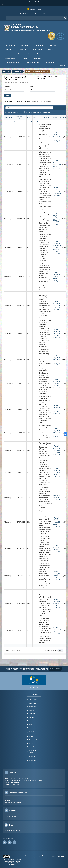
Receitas (31, 710)
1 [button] (29, 650)
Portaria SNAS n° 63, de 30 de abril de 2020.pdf (57, 522)
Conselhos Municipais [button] (33, 62)
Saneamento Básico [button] (12, 62)
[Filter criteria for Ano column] (31, 121)
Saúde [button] (26, 58)
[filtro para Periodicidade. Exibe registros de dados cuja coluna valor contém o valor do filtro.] (9, 121)
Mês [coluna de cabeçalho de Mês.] (35, 117)
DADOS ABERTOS (55, 669)
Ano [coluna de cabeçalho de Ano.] (29, 117)
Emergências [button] (37, 50)
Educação (32, 747)
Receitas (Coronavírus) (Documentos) (37, 71)
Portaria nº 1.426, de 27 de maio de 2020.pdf (57, 603)
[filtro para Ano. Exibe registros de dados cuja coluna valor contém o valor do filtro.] (29, 121)
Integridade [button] (25, 45)
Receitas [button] (54, 45)
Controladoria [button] (10, 45)
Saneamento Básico (33, 751)
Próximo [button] (37, 650)
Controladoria (33, 699)
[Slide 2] (35, 687)
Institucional (32, 760)
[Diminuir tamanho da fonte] (33, 2)
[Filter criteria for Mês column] (37, 121)
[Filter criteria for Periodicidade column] (14, 121)
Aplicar (7, 95)
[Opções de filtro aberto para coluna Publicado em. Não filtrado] (23, 117)
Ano (31, 87)
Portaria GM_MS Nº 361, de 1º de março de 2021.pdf (57, 333)
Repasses (32, 728)
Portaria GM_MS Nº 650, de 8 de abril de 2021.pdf (57, 277)
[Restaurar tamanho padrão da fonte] (35, 2)
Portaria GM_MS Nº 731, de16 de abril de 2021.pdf (57, 305)
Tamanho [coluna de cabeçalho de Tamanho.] (65, 117)
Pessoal (31, 736)
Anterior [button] (25, 650)
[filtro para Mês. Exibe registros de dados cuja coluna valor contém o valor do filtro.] (35, 121)
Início (6, 71)
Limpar (64, 108)
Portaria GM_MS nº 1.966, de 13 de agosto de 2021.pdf (57, 164)
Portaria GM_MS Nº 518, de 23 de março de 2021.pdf (57, 433)
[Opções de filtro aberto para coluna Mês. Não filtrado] (37, 117)
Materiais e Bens (34, 740)
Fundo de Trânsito (32, 732)
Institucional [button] (51, 62)
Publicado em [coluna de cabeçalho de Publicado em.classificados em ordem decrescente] (19, 117)
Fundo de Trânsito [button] (25, 54)
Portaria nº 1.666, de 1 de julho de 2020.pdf (57, 548)
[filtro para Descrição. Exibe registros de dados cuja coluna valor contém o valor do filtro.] (44, 121)
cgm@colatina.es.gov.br (12, 830)
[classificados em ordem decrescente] (25, 117)
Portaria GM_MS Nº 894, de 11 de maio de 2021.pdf (57, 360)
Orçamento (32, 706)
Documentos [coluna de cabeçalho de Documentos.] (57, 117)
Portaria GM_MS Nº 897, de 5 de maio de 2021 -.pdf (57, 472)
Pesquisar (57, 108)
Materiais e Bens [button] (11, 58)
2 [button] (32, 650)
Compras (31, 717)
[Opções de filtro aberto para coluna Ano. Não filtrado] (31, 117)
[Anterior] (30, 687)
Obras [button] (51, 50)
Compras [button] (22, 50)
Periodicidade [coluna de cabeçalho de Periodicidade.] (8, 117)
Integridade (32, 703)
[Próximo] (38, 687)
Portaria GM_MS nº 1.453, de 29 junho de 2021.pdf (57, 191)
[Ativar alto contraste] (30, 2)
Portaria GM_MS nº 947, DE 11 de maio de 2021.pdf (57, 137)
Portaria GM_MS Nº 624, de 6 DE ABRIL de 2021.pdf (57, 450)
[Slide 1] (33, 687)
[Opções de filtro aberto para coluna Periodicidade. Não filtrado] (14, 117)
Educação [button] (38, 58)
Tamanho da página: (51, 650)
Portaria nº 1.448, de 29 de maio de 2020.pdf (57, 576)
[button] (25, 90)
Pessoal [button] (41, 54)
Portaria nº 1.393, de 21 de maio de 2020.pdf (57, 630)
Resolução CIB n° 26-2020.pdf (57, 498)
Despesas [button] (9, 50)
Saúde (31, 743)
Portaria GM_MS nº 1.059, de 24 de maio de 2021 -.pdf (57, 219)
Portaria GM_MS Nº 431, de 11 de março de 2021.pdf (57, 409)
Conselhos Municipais (32, 756)
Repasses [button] (9, 54)
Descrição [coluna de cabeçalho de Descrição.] (45, 117)
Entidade (7, 87)
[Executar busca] (65, 18)
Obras (31, 724)
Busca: (3, 18)
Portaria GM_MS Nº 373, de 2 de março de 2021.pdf (57, 383)
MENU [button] (23, 13)
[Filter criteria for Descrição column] (51, 121)
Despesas (32, 714)
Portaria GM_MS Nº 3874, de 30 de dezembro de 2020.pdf (57, 247)
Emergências (18, 71)
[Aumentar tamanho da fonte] (38, 2)
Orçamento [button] (40, 45)
